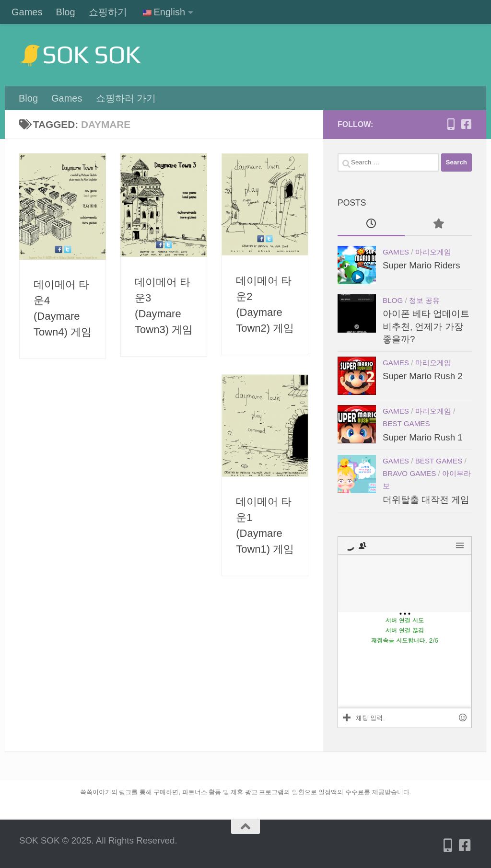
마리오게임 (433, 252)
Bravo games (409, 473)
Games (27, 12)
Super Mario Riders (421, 265)
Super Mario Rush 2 (423, 376)
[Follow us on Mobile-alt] (451, 124)
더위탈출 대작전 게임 (426, 500)
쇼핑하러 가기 (126, 98)
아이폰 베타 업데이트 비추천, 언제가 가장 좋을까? (426, 326)
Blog (65, 12)
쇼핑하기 (108, 12)
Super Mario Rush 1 (423, 437)
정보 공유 (424, 300)
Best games (406, 423)
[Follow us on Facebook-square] (466, 124)
